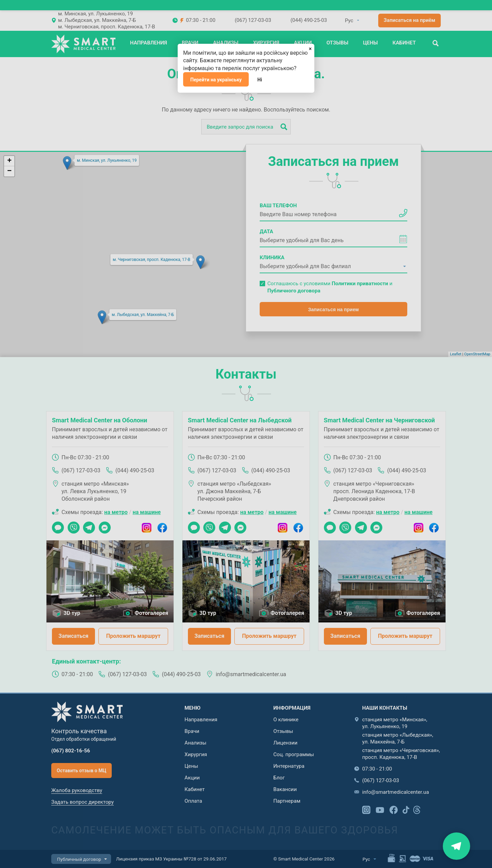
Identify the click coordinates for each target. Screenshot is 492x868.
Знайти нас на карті (456, 846)
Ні (260, 80)
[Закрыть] (310, 48)
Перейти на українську (216, 80)
